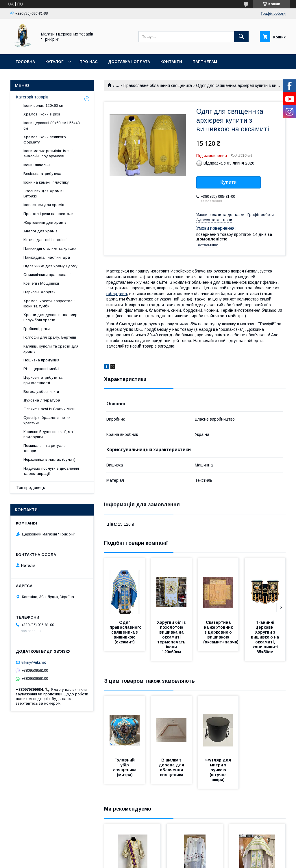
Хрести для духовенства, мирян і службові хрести (52, 317)
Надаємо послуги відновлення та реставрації (51, 471)
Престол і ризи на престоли (48, 214)
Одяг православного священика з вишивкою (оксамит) (126, 632)
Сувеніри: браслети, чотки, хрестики (47, 420)
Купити (229, 182)
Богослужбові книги (41, 392)
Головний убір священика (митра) (125, 767)
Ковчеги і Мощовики (41, 283)
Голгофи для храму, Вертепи (50, 337)
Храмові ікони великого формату (45, 140)
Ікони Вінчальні (37, 165)
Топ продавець (31, 488)
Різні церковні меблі (41, 369)
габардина (117, 294)
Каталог (54, 62)
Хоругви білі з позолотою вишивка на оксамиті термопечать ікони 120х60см (172, 637)
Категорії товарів (32, 97)
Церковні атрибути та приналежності (43, 380)
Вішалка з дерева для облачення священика (172, 767)
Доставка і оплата (129, 62)
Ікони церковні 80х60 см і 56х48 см (51, 125)
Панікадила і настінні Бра (47, 257)
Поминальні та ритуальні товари (46, 448)
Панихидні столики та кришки (50, 248)
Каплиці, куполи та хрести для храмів (51, 349)
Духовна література (42, 400)
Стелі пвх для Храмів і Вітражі (44, 194)
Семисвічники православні (47, 275)
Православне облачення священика (158, 85)
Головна (25, 62)
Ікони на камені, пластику (46, 182)
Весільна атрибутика (42, 174)
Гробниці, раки (37, 329)
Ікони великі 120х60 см (44, 106)
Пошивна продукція (41, 360)
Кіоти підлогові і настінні (45, 240)
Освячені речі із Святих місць (50, 409)
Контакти (171, 62)
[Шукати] (241, 37)
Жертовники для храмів (45, 222)
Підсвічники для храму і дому (50, 266)
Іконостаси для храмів (44, 205)
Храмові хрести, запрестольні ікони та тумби (50, 304)
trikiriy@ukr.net (34, 662)
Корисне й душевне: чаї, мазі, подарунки (50, 434)
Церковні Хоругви (39, 292)
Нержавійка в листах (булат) (49, 459)
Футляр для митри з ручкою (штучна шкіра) (219, 770)
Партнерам (205, 62)
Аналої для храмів (40, 231)
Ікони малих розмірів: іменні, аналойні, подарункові (49, 153)
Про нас (89, 62)
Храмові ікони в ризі (42, 114)
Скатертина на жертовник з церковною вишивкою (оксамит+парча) (221, 632)
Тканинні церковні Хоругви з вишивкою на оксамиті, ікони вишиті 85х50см (266, 637)
